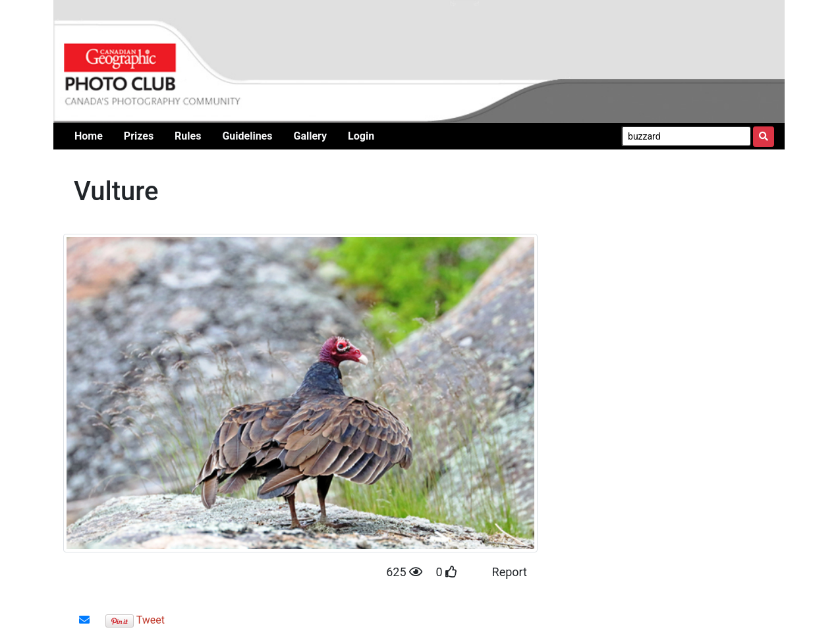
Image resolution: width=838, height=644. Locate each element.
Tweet (151, 620)
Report (510, 572)
